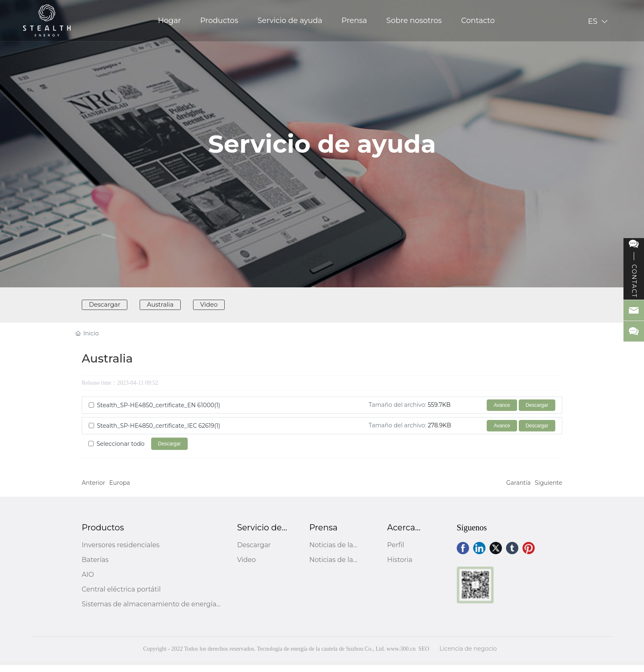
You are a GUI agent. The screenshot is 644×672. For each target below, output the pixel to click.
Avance (502, 412)
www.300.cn (401, 656)
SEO (424, 656)
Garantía (519, 490)
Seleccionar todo (121, 451)
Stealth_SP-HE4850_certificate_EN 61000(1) (159, 412)
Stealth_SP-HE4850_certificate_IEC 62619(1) (159, 433)
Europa (120, 490)
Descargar (537, 412)
